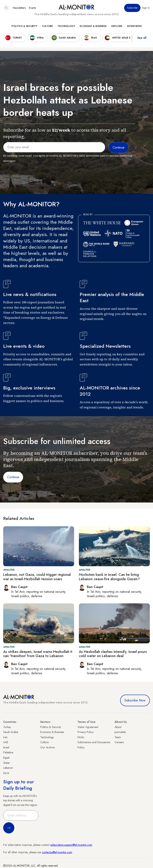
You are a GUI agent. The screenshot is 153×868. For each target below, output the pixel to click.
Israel (6, 747)
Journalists (120, 732)
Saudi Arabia (11, 732)
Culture (47, 26)
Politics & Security (24, 26)
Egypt (6, 758)
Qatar (7, 763)
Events (32, 8)
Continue (13, 477)
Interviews (134, 26)
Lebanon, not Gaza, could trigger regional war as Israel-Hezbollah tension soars (37, 577)
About (118, 727)
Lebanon (8, 768)
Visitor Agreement (88, 727)
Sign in (146, 8)
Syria (6, 773)
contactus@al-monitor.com (57, 852)
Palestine (8, 752)
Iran (5, 737)
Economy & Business (93, 26)
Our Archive (47, 747)
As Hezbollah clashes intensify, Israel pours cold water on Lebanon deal (113, 654)
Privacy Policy (86, 732)
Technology (66, 26)
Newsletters (19, 8)
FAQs (81, 737)
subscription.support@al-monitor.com (71, 845)
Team (118, 737)
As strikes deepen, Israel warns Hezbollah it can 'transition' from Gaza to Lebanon (38, 654)
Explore (117, 26)
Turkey (7, 727)
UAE (6, 742)
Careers (119, 742)
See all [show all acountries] (142, 38)
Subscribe (132, 8)
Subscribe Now (135, 700)
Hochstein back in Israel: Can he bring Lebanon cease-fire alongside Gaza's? (109, 577)
